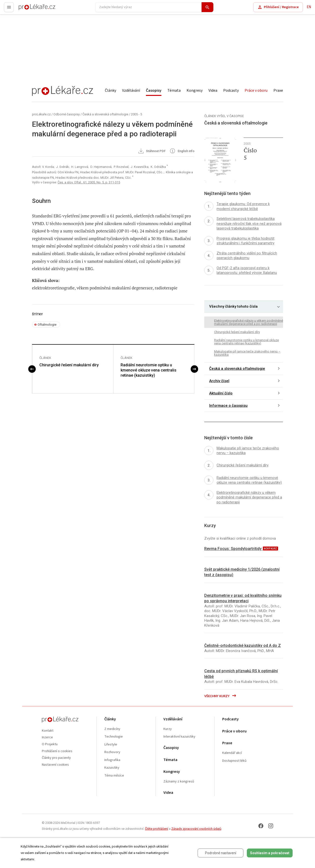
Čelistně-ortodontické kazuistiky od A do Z (243, 646)
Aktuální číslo (221, 393)
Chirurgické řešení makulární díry (69, 365)
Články (110, 90)
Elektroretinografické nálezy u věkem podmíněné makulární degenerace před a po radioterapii (249, 322)
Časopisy (154, 90)
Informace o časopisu (228, 406)
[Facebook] (261, 826)
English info (182, 151)
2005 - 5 (136, 114)
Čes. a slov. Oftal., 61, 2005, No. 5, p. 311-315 (89, 182)
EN (309, 7)
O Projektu (50, 744)
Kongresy (195, 90)
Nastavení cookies (55, 765)
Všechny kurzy (220, 696)
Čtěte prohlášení (157, 829)
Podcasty (231, 90)
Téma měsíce (114, 776)
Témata (174, 90)
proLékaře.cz (29, 9)
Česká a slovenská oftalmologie (105, 114)
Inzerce (47, 737)
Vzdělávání (131, 90)
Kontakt (48, 731)
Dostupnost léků (234, 761)
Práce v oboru (256, 90)
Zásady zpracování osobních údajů (196, 829)
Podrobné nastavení (221, 853)
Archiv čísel (219, 381)
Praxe (278, 90)
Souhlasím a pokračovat (270, 853)
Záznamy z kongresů (179, 782)
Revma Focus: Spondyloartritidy (233, 549)
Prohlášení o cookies (57, 751)
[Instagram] (271, 826)
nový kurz (270, 549)
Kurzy (168, 729)
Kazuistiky (112, 768)
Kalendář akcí (232, 753)
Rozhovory (112, 752)
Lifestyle (111, 745)
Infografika (112, 760)
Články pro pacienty (56, 758)
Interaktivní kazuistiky (179, 737)
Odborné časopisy (67, 114)
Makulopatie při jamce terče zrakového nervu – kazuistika (247, 353)
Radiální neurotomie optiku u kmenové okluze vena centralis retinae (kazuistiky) (149, 370)
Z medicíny (112, 729)
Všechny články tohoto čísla (233, 306)
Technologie (114, 737)
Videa (213, 90)
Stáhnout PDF (152, 151)
